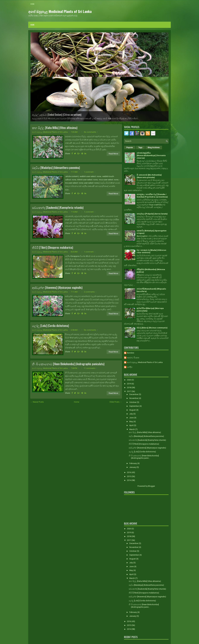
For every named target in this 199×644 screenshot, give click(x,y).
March (132, 429)
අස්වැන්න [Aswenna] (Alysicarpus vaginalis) (57, 287)
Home (32, 4)
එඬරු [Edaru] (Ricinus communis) (152, 328)
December (134, 394)
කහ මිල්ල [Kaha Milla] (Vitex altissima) (55, 128)
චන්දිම (130, 367)
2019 (129, 384)
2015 (129, 476)
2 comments (89, 292)
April (132, 425)
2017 (129, 391)
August (133, 410)
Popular (130, 147)
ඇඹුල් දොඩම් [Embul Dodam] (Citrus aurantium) (57, 115)
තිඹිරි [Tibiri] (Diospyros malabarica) (53, 247)
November (134, 398)
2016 (129, 472)
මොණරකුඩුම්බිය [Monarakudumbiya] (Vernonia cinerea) (151, 155)
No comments (90, 132)
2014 (129, 480)
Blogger (151, 486)
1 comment (89, 172)
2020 (129, 380)
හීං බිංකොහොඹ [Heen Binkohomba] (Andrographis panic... (144, 457)
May (131, 421)
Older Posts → (116, 402)
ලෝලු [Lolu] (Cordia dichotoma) (50, 326)
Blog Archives (154, 147)
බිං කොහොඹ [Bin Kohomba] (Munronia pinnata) (149, 176)
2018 (129, 388)
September (134, 406)
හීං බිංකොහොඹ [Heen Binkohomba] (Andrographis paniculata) (68, 364)
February (133, 463)
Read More (113, 154)
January (133, 467)
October (133, 402)
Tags (140, 147)
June (132, 418)
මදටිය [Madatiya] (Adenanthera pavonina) (56, 168)
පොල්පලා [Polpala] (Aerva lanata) (152, 214)
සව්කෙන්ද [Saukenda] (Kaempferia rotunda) (58, 207)
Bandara (131, 353)
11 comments (89, 368)
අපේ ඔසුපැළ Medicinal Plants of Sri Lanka (60, 11)
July (131, 414)
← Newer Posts (37, 402)
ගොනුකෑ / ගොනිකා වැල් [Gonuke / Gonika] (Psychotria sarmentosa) (152, 196)
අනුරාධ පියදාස (133, 358)
